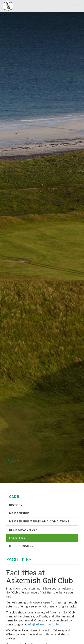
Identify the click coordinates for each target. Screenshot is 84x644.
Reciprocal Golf (23, 530)
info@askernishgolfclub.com (46, 624)
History (16, 505)
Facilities (17, 538)
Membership (19, 513)
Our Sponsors (21, 546)
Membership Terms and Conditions (39, 521)
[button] (11, 460)
